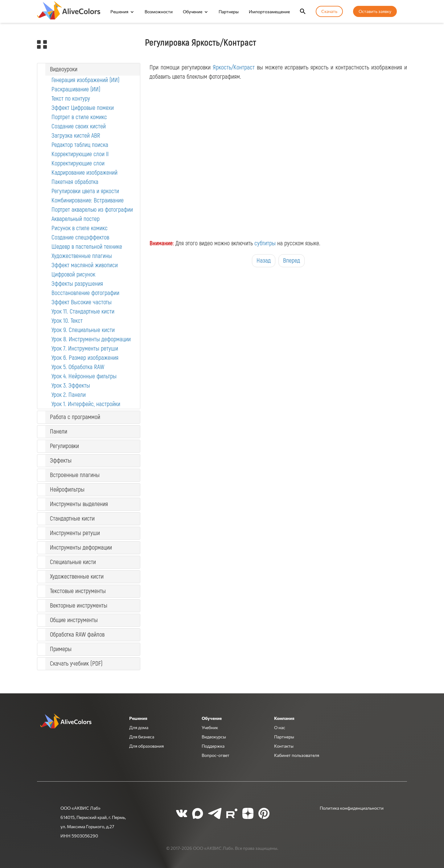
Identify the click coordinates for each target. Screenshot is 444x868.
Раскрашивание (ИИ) (76, 89)
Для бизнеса (142, 737)
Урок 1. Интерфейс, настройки (86, 404)
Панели (59, 432)
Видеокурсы (214, 737)
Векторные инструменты (79, 606)
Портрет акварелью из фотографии (92, 210)
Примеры (61, 649)
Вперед (292, 261)
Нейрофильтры (67, 490)
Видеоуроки (64, 69)
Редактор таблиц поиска (80, 145)
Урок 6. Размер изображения (85, 358)
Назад (264, 261)
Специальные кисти (73, 562)
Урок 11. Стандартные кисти (83, 311)
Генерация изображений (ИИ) (86, 80)
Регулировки (64, 446)
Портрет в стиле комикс (79, 117)
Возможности (159, 11)
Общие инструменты (74, 620)
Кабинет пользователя (297, 755)
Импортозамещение (269, 11)
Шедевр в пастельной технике (87, 247)
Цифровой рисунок (73, 274)
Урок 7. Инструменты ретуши (85, 349)
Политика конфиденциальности (352, 808)
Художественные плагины (82, 256)
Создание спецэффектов (80, 237)
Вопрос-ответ (216, 755)
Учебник (210, 727)
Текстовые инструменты (78, 591)
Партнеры (229, 11)
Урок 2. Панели (69, 395)
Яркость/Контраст (234, 67)
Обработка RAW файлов (77, 635)
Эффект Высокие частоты (82, 302)
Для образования (146, 746)
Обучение (193, 11)
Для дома (139, 727)
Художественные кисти (77, 577)
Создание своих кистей (79, 126)
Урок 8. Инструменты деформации (91, 339)
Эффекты (61, 461)
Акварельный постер (76, 219)
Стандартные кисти (72, 519)
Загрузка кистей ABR (76, 136)
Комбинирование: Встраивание (88, 200)
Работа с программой (75, 417)
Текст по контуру (71, 99)
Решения (119, 11)
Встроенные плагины (75, 475)
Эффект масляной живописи (85, 265)
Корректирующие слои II (80, 154)
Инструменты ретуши (75, 533)
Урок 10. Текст (67, 321)
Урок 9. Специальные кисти (83, 330)
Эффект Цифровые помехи (83, 108)
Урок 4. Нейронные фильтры (84, 376)
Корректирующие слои (78, 163)
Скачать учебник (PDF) (76, 664)
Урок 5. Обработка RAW (78, 367)
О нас (280, 727)
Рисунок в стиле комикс (80, 228)
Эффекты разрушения (77, 284)
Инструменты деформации (81, 548)
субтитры (265, 243)
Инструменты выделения (79, 504)
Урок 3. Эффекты (71, 386)
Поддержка (213, 746)
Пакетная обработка (75, 182)
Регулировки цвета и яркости (85, 191)
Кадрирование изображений (84, 173)
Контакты (284, 746)
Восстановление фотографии (85, 293)
